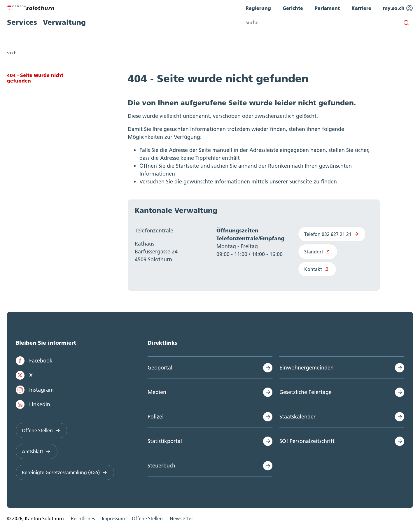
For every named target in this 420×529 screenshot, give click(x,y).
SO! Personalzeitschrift (307, 441)
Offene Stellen (41, 430)
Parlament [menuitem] (327, 8)
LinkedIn (33, 404)
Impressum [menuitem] (113, 519)
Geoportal (160, 368)
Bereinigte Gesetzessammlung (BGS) (65, 472)
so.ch (12, 53)
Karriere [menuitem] (361, 8)
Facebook (34, 361)
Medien (157, 392)
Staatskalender (297, 417)
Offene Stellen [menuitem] (147, 519)
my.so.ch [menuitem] (398, 8)
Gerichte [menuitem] (293, 8)
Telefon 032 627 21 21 (332, 234)
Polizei (156, 417)
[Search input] (329, 23)
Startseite (187, 166)
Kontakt (317, 269)
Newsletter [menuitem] (181, 519)
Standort (318, 252)
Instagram (35, 390)
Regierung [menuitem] (258, 8)
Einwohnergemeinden (307, 368)
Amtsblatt (37, 451)
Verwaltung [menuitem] (64, 22)
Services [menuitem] (22, 22)
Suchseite (301, 182)
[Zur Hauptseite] (31, 7)
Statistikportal (165, 441)
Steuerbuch (161, 466)
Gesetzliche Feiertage (306, 392)
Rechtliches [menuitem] (83, 519)
